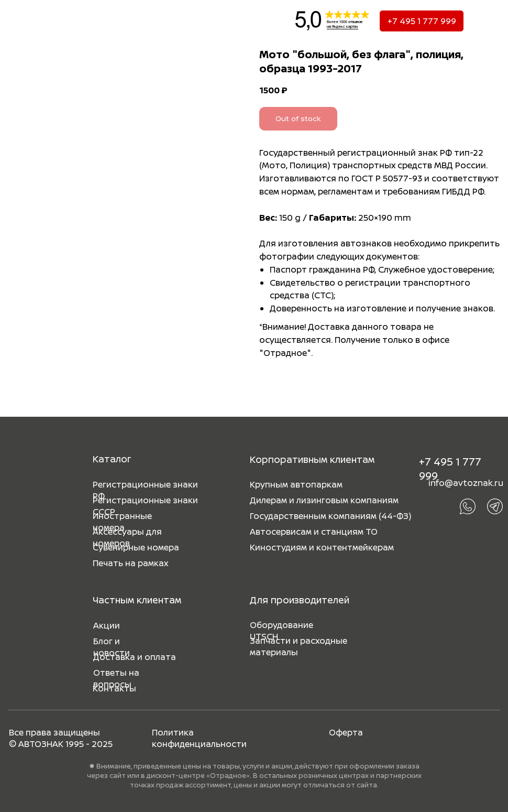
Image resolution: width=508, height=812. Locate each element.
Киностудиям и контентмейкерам (322, 547)
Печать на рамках (130, 563)
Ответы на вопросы (116, 678)
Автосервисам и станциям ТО (314, 532)
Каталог (112, 459)
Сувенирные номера (136, 547)
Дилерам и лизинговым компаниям (324, 500)
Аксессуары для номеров (127, 537)
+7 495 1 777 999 (422, 21)
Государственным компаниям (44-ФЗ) (330, 516)
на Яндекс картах (343, 26)
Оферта (346, 732)
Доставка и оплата (135, 657)
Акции (107, 625)
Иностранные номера (122, 522)
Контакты (114, 688)
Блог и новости (112, 647)
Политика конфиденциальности (199, 738)
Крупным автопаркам (296, 484)
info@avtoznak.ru (466, 483)
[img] (26, 21)
